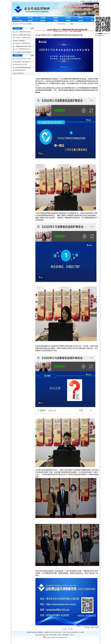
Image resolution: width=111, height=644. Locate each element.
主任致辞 (43, 18)
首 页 (18, 18)
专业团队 (30, 21)
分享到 (78, 626)
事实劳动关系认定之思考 (21, 64)
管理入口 (72, 635)
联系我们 (83, 1)
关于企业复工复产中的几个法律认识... (24, 59)
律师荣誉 (43, 21)
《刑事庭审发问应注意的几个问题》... (24, 46)
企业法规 (68, 18)
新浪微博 (85, 626)
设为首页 (96, 1)
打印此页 (87, 628)
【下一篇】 (70, 629)
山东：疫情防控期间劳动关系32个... (23, 49)
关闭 (97, 628)
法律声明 (81, 21)
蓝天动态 (30, 18)
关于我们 (93, 18)
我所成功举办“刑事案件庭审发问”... (23, 43)
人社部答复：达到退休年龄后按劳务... (24, 38)
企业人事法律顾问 (18, 21)
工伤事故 (55, 21)
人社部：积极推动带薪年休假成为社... (24, 32)
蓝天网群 (93, 21)
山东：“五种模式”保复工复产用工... (23, 35)
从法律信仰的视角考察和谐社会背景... (24, 68)
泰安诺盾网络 (66, 635)
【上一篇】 (64, 629)
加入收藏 (90, 1)
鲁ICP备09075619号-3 (63, 638)
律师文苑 (81, 18)
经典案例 (68, 21)
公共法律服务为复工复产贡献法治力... (24, 52)
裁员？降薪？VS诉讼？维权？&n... (23, 62)
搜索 (72, 24)
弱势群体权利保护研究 (20, 70)
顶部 (93, 628)
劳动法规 (55, 18)
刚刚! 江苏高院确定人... (21, 41)
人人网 (89, 626)
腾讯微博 (93, 626)
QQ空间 (81, 626)
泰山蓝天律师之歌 (19, 73)
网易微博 (97, 626)
